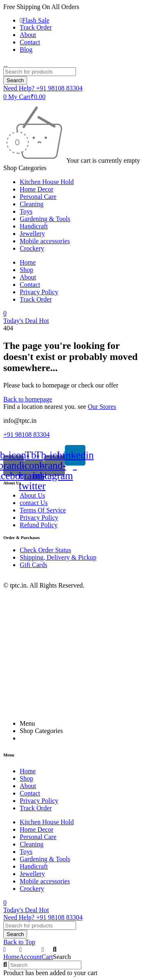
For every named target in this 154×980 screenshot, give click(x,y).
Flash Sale (36, 20)
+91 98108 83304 (26, 435)
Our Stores (102, 407)
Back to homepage (28, 399)
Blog (26, 50)
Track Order (36, 27)
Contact (30, 42)
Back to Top (19, 942)
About (28, 35)
